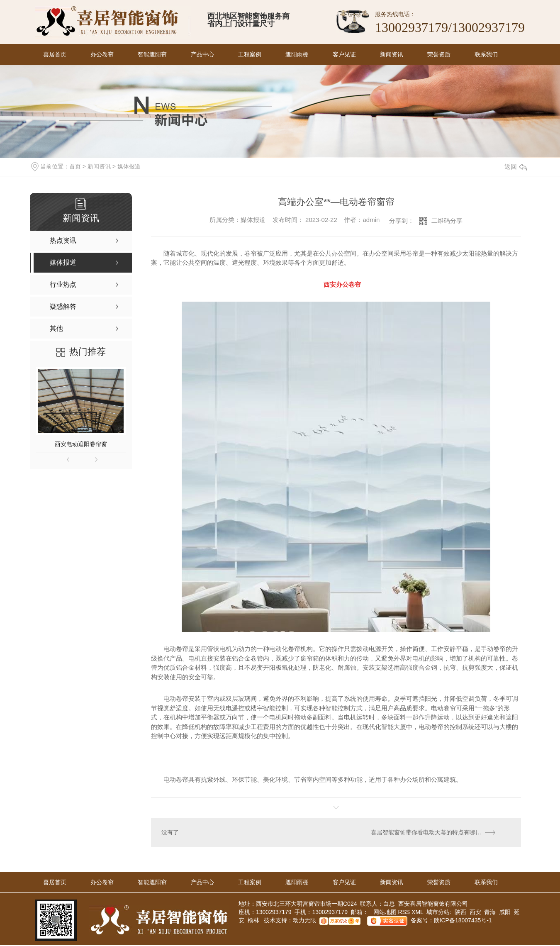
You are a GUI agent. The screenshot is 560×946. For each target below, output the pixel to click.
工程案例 (250, 54)
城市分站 (438, 913)
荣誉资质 (439, 54)
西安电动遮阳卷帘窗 (81, 444)
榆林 (253, 921)
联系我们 (486, 54)
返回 (516, 167)
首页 (75, 166)
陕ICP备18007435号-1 (463, 921)
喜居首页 (55, 54)
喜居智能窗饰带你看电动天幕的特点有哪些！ (429, 833)
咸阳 (505, 913)
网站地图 (384, 913)
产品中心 (202, 54)
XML (418, 913)
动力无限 (304, 921)
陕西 (460, 913)
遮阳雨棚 (297, 54)
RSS (405, 913)
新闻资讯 (392, 54)
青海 (490, 913)
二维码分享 (447, 221)
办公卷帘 (102, 54)
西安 (475, 913)
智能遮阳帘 (152, 54)
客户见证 (344, 54)
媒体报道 (129, 166)
